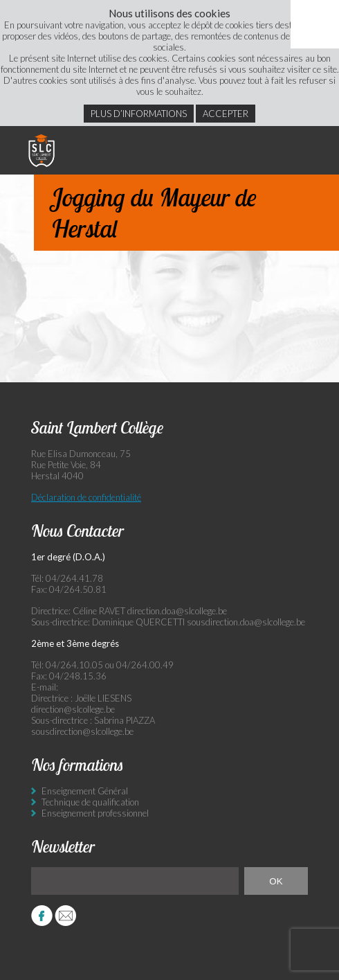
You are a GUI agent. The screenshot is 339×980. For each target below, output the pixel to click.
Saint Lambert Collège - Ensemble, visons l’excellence (42, 150)
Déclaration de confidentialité (86, 497)
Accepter (226, 114)
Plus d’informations (139, 114)
